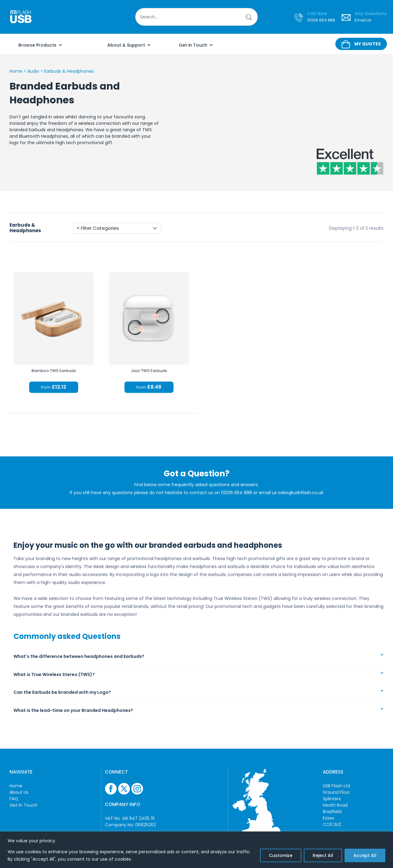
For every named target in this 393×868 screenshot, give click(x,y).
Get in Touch (196, 45)
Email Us (363, 20)
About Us (19, 792)
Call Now (317, 14)
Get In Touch (23, 805)
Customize (281, 855)
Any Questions (371, 14)
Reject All (323, 855)
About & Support (129, 45)
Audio (33, 71)
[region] (196, 850)
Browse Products (40, 45)
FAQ (14, 799)
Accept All (365, 855)
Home (16, 71)
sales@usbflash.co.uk (301, 493)
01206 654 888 (321, 20)
